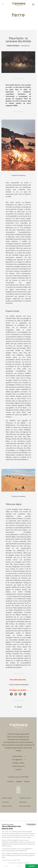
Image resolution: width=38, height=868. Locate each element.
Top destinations (17, 756)
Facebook (10, 781)
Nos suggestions (17, 760)
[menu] (33, 5)
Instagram (19, 781)
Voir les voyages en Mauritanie (19, 684)
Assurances (6, 802)
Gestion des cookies (25, 806)
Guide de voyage (7, 806)
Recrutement (23, 802)
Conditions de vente (25, 798)
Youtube (27, 781)
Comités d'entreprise (18, 766)
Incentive (18, 769)
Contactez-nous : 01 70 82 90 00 (18, 777)
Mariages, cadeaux (18, 763)
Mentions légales (7, 798)
